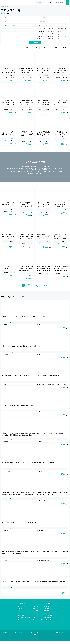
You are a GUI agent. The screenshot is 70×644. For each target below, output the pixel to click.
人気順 (65, 51)
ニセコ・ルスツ (22, 612)
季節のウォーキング (51, 37)
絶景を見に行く (40, 38)
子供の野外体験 (40, 37)
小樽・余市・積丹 (37, 609)
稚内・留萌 (21, 623)
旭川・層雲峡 (36, 614)
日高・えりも (21, 618)
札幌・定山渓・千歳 (23, 609)
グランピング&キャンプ (62, 29)
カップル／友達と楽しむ (52, 29)
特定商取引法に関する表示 (43, 636)
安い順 (35, 51)
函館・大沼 (21, 614)
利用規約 (20, 636)
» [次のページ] (42, 289)
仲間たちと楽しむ (62, 33)
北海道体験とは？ (6, 636)
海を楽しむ (47, 612)
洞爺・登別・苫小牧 (37, 612)
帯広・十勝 (35, 618)
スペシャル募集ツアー (41, 31)
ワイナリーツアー (62, 31)
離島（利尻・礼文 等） (38, 623)
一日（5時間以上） (40, 33)
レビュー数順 (54, 51)
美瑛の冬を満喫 (50, 38)
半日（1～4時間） (51, 35)
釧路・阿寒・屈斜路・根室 (24, 620)
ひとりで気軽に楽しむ (51, 31)
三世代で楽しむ (50, 33)
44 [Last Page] (46, 289)
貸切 (60, 38)
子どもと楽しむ (61, 35)
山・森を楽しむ (48, 609)
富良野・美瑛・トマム (23, 616)
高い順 (44, 51)
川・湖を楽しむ (48, 616)
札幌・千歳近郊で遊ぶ (62, 37)
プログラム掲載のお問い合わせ (58, 636)
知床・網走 (35, 620)
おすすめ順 (25, 51)
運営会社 (35, 638)
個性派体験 (39, 35)
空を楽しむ (47, 614)
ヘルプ (14, 636)
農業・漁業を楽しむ (49, 620)
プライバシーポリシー (30, 636)
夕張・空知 (35, 616)
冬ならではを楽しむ (49, 623)
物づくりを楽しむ (48, 618)
